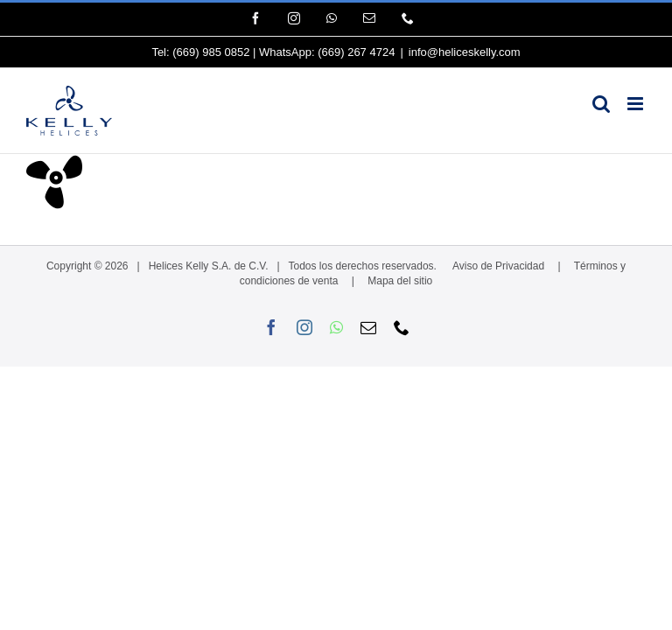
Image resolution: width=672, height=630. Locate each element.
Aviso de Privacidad (498, 266)
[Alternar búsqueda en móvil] (601, 104)
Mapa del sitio (400, 281)
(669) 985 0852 (211, 52)
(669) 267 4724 (356, 52)
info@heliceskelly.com (465, 52)
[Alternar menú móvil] (637, 104)
